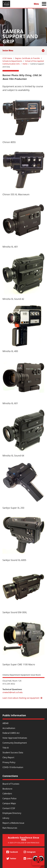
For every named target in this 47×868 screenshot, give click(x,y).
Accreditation (9, 728)
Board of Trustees (11, 784)
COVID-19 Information (13, 767)
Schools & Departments (12, 61)
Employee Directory (12, 813)
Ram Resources (10, 828)
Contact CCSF (9, 808)
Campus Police (9, 798)
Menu (36, 4)
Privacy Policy (9, 762)
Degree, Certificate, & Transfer (27, 58)
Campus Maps (9, 803)
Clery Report (8, 757)
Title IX (6, 748)
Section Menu (23, 52)
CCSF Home (7, 58)
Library (6, 818)
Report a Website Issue (13, 823)
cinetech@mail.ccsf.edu (13, 692)
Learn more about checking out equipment (21, 698)
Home (25, 64)
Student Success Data (13, 753)
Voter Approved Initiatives (15, 738)
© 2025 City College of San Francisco (24, 843)
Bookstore (7, 789)
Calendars (7, 794)
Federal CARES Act (11, 733)
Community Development (15, 743)
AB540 (5, 723)
